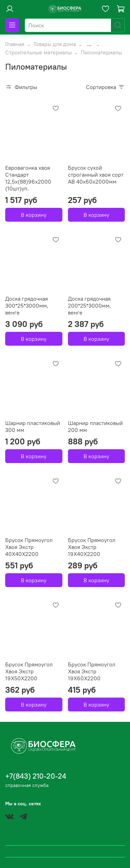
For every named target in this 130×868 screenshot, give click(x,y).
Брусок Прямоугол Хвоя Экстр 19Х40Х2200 (92, 547)
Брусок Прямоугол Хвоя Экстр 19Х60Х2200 (92, 671)
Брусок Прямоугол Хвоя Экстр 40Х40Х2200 (29, 547)
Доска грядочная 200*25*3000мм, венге (89, 305)
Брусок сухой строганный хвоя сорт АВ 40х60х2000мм (96, 175)
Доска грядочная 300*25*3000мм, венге (27, 305)
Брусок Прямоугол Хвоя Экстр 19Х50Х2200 (29, 671)
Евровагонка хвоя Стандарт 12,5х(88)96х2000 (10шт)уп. (28, 178)
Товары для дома (55, 44)
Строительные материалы (38, 52)
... (89, 44)
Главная (15, 44)
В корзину (34, 215)
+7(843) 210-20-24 (36, 776)
